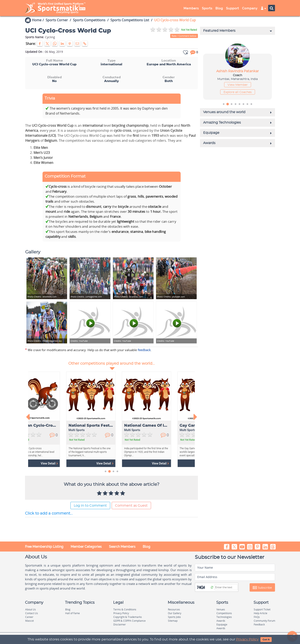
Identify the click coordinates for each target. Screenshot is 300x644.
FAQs (257, 617)
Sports (207, 8)
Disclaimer (120, 624)
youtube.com (171, 297)
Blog (219, 8)
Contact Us (32, 613)
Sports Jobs (174, 617)
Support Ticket (262, 609)
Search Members (122, 547)
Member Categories (86, 547)
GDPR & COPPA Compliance (129, 621)
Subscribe (262, 588)
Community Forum (264, 621)
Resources (174, 609)
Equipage (222, 624)
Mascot (29, 621)
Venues (221, 609)
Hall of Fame (72, 613)
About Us (31, 609)
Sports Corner (57, 20)
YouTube (79, 341)
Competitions (224, 613)
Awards (221, 621)
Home (37, 20)
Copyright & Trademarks (128, 617)
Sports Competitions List (130, 20)
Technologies (224, 617)
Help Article (261, 613)
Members (191, 8)
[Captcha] (226, 587)
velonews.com (42, 297)
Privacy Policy (247, 639)
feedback (144, 350)
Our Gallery (175, 613)
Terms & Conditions (125, 609)
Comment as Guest (131, 506)
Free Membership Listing (44, 547)
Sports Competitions (89, 20)
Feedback (259, 624)
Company (250, 8)
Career (29, 617)
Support (232, 8)
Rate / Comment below (184, 36)
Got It (266, 640)
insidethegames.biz (45, 341)
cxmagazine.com (86, 297)
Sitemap (173, 621)
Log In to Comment (90, 506)
